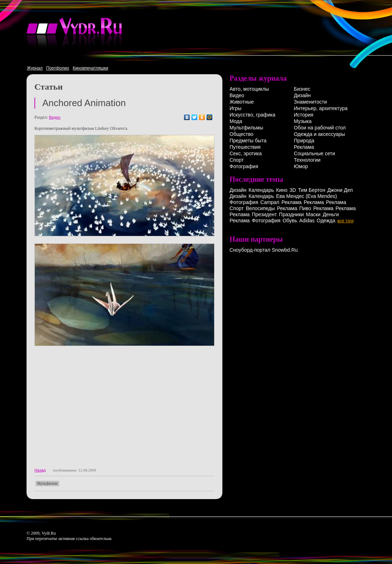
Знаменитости (310, 102)
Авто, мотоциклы (249, 89)
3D (293, 190)
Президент (264, 214)
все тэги (346, 221)
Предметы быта (248, 141)
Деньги (331, 214)
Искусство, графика (252, 115)
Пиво (305, 208)
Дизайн (302, 95)
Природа (304, 141)
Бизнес (302, 89)
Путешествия (245, 147)
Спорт (237, 160)
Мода (236, 121)
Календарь (261, 190)
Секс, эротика (246, 153)
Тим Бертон (312, 190)
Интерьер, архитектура (321, 108)
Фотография (244, 166)
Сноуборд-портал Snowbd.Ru (264, 250)
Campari (270, 202)
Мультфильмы (246, 128)
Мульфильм (47, 484)
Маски (313, 214)
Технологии (307, 160)
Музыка (303, 121)
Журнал (35, 68)
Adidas (307, 221)
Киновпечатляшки (91, 68)
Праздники (291, 214)
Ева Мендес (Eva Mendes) (307, 196)
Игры (235, 108)
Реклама (304, 147)
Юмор (301, 166)
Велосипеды (260, 208)
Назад (40, 470)
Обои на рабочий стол (320, 128)
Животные (242, 102)
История (303, 115)
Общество (242, 134)
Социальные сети (314, 153)
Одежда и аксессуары (319, 134)
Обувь (290, 221)
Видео (55, 117)
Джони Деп (340, 190)
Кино (282, 190)
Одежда (326, 221)
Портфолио (58, 68)
